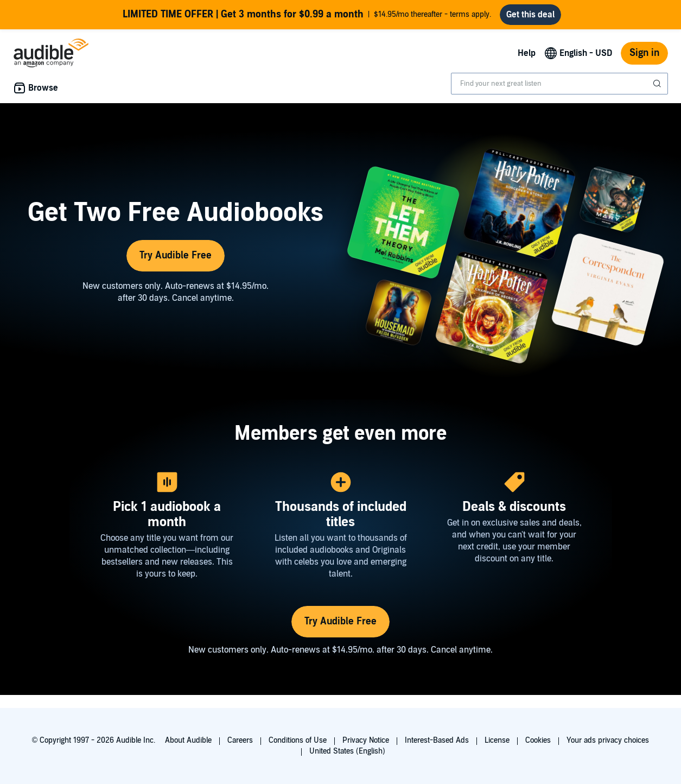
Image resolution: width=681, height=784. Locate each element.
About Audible (188, 740)
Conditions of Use (298, 740)
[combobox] (559, 84)
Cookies (538, 740)
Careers (240, 740)
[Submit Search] (658, 84)
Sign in (644, 53)
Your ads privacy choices (608, 740)
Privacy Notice (366, 740)
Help (527, 53)
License (497, 740)
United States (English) (347, 751)
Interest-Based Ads (437, 740)
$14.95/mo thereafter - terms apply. (307, 15)
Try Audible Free (176, 255)
